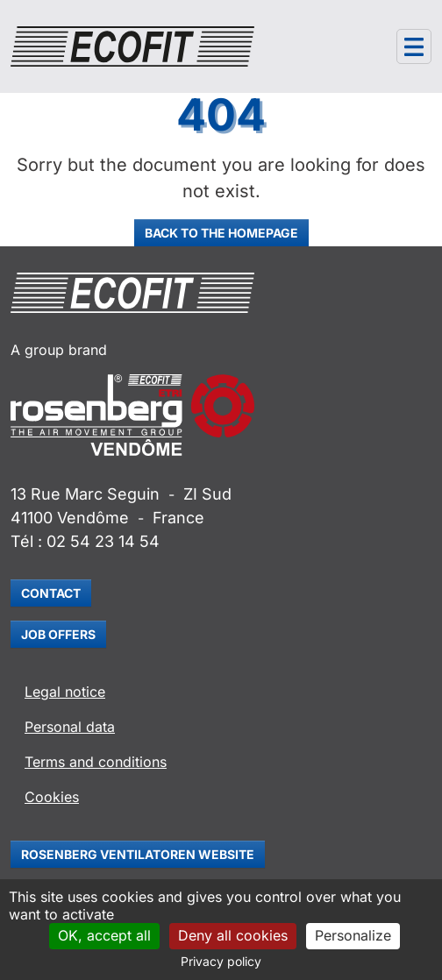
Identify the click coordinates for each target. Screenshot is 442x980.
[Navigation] (414, 46)
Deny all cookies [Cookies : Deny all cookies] (233, 935)
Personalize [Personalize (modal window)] (353, 935)
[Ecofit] (132, 46)
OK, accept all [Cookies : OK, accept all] (104, 935)
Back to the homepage (221, 233)
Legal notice (65, 692)
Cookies (52, 797)
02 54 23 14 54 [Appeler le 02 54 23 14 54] (103, 541)
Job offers (58, 634)
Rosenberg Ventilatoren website (138, 854)
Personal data (70, 727)
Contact (51, 593)
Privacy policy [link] (221, 961)
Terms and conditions (96, 762)
